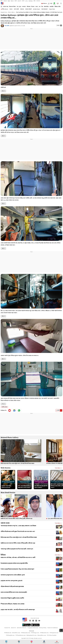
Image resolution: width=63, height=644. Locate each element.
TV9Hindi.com (8, 633)
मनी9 (34, 1)
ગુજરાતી (19, 1)
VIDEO (11, 9)
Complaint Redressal (33, 628)
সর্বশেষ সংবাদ (5, 523)
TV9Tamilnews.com (21, 635)
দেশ (40, 7)
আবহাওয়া (22, 9)
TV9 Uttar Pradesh (52, 635)
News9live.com (16, 633)
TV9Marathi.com (44, 633)
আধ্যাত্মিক (52, 7)
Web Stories (6, 468)
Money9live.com (42, 635)
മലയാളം (31, 1)
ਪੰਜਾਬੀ (23, 1)
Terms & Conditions (53, 628)
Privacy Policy (43, 628)
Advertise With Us (22, 628)
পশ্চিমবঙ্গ (29, 7)
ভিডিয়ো (3, 555)
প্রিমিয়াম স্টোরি (57, 7)
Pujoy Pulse (52, 9)
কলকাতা (24, 7)
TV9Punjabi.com (10, 635)
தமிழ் (26, 1)
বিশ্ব (42, 7)
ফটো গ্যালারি (16, 9)
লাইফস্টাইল (46, 7)
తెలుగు (12, 1)
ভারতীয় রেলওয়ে (4, 407)
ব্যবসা (37, 7)
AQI (51, 3)
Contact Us (7, 628)
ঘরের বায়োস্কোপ (44, 9)
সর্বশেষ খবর (6, 7)
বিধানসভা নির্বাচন (12, 7)
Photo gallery (11, 12)
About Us (13, 628)
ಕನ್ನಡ (9, 1)
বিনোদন (33, 7)
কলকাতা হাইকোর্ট (28, 9)
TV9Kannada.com (26, 633)
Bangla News (4, 12)
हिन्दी (2, 1)
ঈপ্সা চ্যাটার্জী (7, 26)
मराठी (16, 1)
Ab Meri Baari (36, 9)
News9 (5, 1)
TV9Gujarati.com (54, 633)
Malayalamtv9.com (32, 635)
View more (58, 468)
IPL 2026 (19, 7)
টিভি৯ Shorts (5, 9)
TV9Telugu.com (35, 633)
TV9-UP (38, 1)
